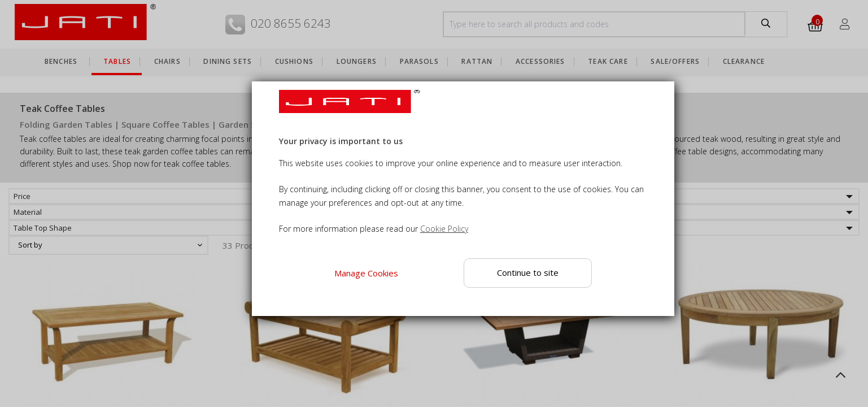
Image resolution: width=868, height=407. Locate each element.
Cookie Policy (444, 229)
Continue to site (528, 272)
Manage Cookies (366, 273)
